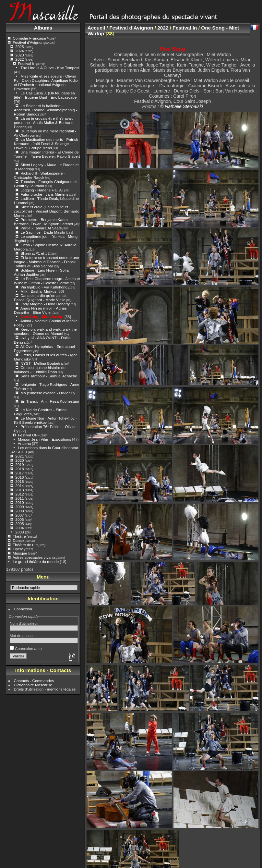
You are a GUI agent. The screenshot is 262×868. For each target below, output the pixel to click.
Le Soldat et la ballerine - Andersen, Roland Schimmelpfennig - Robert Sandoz (46, 110)
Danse (18, 540)
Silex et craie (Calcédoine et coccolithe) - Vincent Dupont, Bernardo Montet (47, 211)
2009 (19, 507)
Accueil (96, 28)
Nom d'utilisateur (24, 623)
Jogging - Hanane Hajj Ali (42, 190)
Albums (43, 28)
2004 (19, 528)
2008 (19, 511)
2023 (19, 55)
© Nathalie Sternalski (182, 106)
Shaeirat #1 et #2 (35, 253)
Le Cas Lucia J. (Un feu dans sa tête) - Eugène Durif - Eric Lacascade (45, 95)
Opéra (18, 549)
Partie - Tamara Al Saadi (41, 228)
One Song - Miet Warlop (42, 317)
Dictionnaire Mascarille (33, 685)
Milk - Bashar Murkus (38, 291)
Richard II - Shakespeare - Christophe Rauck (40, 175)
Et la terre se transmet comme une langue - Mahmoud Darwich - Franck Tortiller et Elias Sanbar (47, 262)
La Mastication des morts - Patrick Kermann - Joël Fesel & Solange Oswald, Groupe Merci (46, 144)
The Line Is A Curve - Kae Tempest (50, 68)
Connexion (23, 609)
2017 (19, 473)
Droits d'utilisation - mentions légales (45, 689)
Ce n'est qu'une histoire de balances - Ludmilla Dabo (40, 370)
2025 (19, 47)
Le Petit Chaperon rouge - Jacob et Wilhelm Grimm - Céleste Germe (47, 281)
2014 (19, 486)
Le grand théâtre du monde (36, 562)
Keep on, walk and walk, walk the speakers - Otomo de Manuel (45, 331)
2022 (19, 59)
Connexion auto (26, 648)
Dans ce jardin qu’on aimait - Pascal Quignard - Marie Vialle (42, 298)
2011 (19, 498)
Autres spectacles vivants (34, 557)
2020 (19, 460)
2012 (19, 494)
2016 (19, 477)
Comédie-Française (29, 38)
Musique (20, 553)
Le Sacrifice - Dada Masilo (43, 232)
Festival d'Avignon (28, 42)
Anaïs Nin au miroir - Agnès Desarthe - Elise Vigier (40, 310)
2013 (19, 490)
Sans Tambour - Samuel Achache (49, 376)
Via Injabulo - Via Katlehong (44, 287)
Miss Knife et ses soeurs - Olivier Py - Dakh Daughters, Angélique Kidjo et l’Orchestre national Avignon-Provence (46, 82)
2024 (19, 51)
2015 (19, 481)
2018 (19, 469)
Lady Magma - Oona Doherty (46, 304)
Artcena (24, 443)
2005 (19, 524)
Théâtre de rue (25, 545)
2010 (19, 502)
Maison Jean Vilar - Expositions (44, 439)
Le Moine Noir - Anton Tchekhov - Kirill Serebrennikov (45, 420)
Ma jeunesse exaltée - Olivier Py (48, 393)
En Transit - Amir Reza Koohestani (50, 401)
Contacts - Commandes (34, 681)
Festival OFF (29, 435)
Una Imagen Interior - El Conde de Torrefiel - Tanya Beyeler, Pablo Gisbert (47, 154)
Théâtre (19, 536)
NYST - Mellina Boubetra (42, 363)
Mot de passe (21, 636)
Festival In (27, 63)
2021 (19, 456)
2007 (19, 515)
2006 (19, 519)
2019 (19, 465)
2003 (19, 532)
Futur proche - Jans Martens (44, 194)
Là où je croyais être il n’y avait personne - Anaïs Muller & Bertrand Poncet (44, 122)
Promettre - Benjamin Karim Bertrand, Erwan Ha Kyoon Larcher (44, 222)
